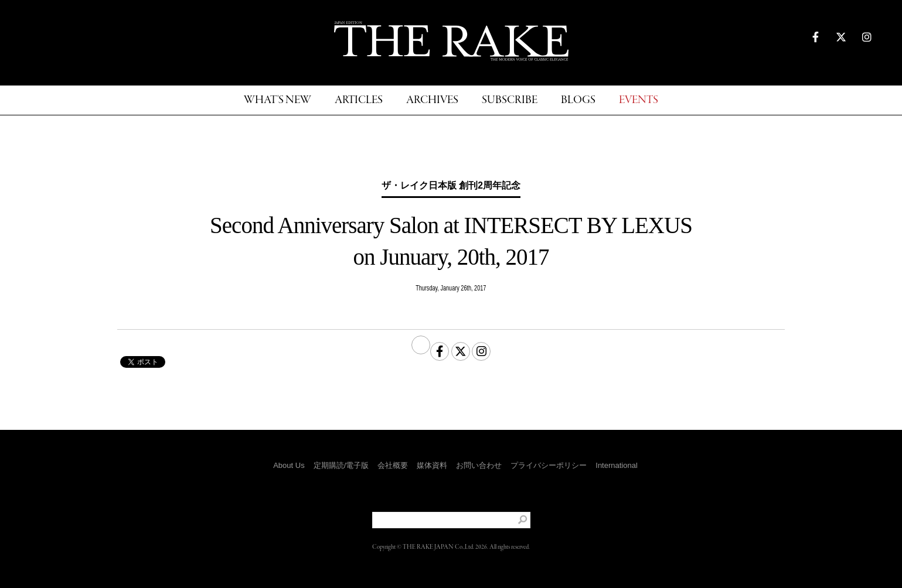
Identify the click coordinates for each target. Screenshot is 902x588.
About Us (289, 465)
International (617, 465)
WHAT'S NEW (278, 100)
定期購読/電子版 (341, 465)
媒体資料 (432, 465)
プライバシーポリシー (549, 465)
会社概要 (393, 465)
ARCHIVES (432, 100)
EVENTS (639, 100)
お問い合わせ (479, 465)
